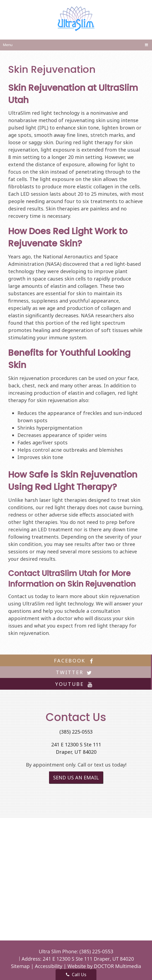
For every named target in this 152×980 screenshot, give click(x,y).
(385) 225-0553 (76, 732)
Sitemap (20, 966)
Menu (8, 45)
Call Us (76, 975)
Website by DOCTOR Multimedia (104, 966)
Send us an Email (76, 777)
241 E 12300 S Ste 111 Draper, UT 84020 (88, 959)
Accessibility (49, 966)
